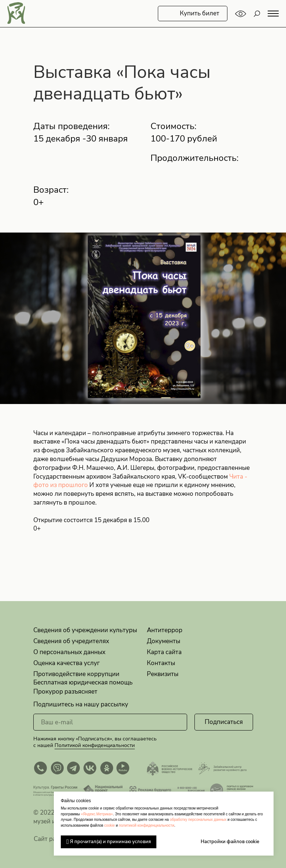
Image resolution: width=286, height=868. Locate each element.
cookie (109, 825)
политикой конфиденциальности (147, 825)
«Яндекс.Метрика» (97, 814)
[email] (110, 722)
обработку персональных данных (198, 820)
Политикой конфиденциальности (95, 745)
